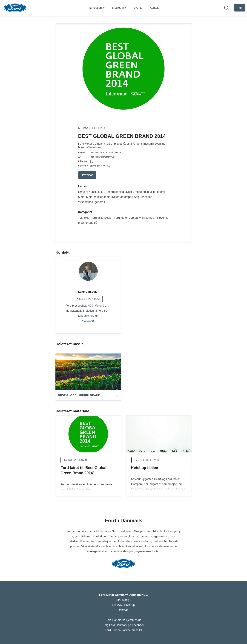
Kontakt (155, 8)
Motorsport (126, 197)
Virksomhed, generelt (92, 202)
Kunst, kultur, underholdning (106, 192)
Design (109, 218)
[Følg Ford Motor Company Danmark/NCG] (240, 8)
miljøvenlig (162, 218)
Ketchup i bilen (145, 468)
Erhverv (83, 192)
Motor (82, 197)
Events (138, 8)
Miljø (101, 218)
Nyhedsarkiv (97, 8)
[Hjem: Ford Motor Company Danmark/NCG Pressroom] (15, 8)
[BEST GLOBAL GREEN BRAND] (88, 372)
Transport (146, 197)
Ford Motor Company (127, 218)
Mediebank (119, 8)
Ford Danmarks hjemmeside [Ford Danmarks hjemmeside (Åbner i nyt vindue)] (123, 620)
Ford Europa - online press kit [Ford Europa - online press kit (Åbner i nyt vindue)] (123, 630)
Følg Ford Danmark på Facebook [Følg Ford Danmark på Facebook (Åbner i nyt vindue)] (123, 625)
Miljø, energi (157, 192)
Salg (137, 197)
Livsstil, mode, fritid (137, 192)
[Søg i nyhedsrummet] (227, 8)
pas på (93, 223)
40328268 (88, 321)
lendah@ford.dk (88, 316)
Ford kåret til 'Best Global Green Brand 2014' (83, 470)
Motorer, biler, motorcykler (102, 197)
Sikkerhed (148, 218)
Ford (94, 218)
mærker (83, 223)
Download (87, 175)
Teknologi (84, 218)
